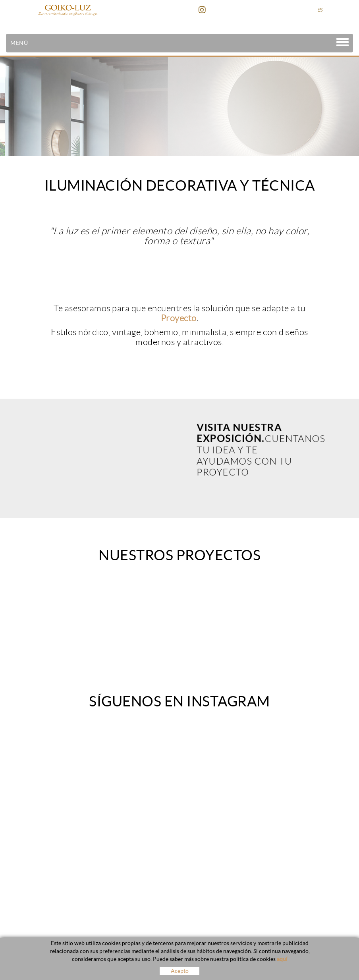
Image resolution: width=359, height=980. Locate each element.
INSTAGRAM (203, 10)
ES (320, 10)
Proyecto (179, 318)
